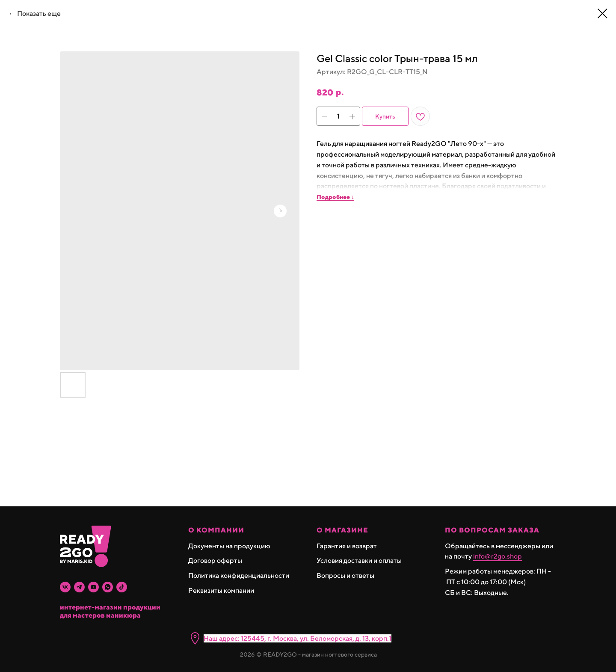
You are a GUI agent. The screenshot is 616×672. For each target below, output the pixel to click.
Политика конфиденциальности (239, 575)
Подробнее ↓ (335, 197)
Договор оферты (215, 560)
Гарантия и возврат (347, 546)
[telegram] (79, 587)
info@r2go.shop (498, 556)
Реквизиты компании (221, 590)
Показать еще (39, 13)
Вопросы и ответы (345, 575)
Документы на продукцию (229, 546)
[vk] (65, 587)
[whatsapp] (108, 587)
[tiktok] (122, 587)
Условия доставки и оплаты (359, 560)
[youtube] (93, 587)
